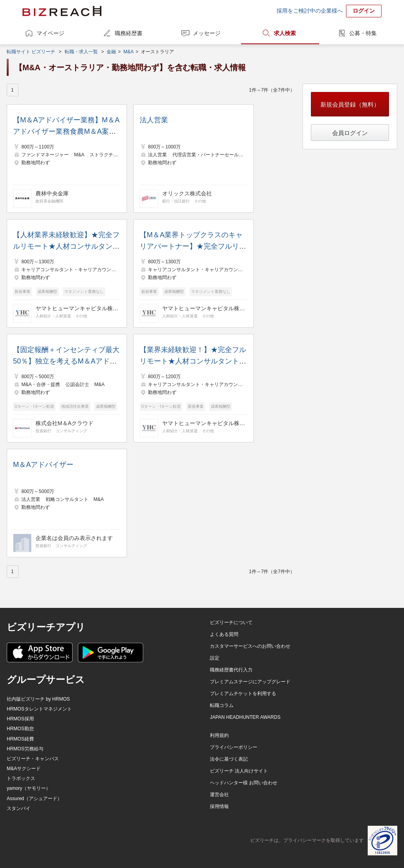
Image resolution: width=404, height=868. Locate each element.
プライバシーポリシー (234, 747)
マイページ (50, 33)
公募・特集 (363, 33)
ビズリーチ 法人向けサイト (239, 771)
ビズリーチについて (231, 622)
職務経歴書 (129, 33)
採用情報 (219, 806)
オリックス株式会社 (187, 193)
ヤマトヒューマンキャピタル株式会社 (77, 308)
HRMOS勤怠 (20, 729)
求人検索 (285, 33)
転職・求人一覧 (81, 52)
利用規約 (219, 735)
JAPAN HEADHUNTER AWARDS (245, 717)
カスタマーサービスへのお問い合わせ (250, 646)
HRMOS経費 (20, 739)
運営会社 (219, 795)
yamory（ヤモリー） (29, 788)
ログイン (364, 11)
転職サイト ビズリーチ (31, 52)
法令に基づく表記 (229, 759)
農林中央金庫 (52, 193)
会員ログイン (350, 133)
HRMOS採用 (20, 719)
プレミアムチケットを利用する (243, 694)
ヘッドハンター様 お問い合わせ (244, 783)
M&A (129, 52)
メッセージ (207, 33)
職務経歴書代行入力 (231, 670)
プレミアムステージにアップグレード (250, 682)
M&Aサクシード (24, 769)
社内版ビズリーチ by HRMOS (38, 699)
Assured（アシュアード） (34, 799)
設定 (215, 658)
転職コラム (222, 705)
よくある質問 (224, 634)
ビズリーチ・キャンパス (33, 759)
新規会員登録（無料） (350, 104)
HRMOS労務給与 (25, 749)
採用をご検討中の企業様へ (310, 11)
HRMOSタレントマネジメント (39, 709)
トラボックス (21, 778)
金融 (111, 52)
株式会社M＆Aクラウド (65, 423)
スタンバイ (19, 808)
